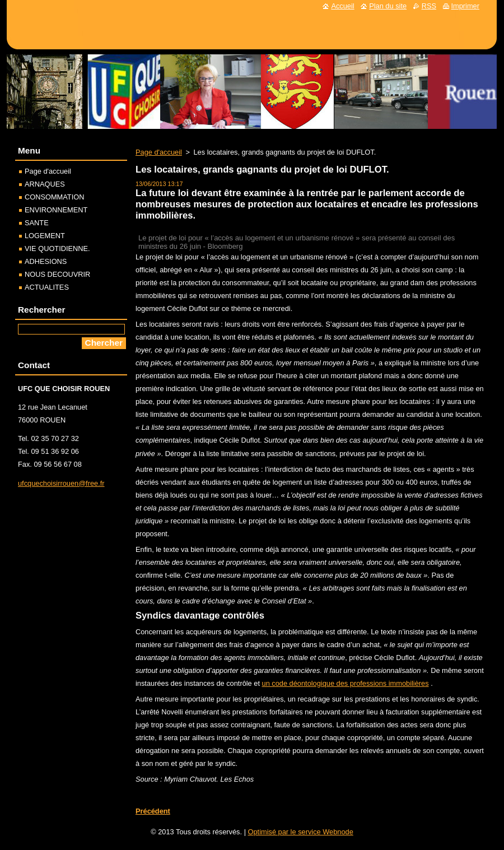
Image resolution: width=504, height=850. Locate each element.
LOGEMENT (45, 236)
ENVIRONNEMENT (56, 210)
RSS (429, 6)
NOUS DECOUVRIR (57, 274)
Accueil (342, 6)
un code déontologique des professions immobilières (346, 683)
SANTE (37, 223)
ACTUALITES (47, 287)
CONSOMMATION (54, 197)
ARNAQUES (45, 184)
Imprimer (465, 6)
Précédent (153, 811)
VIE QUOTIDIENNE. (57, 249)
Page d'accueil (159, 152)
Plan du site (388, 6)
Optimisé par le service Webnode (301, 832)
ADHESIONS (46, 261)
